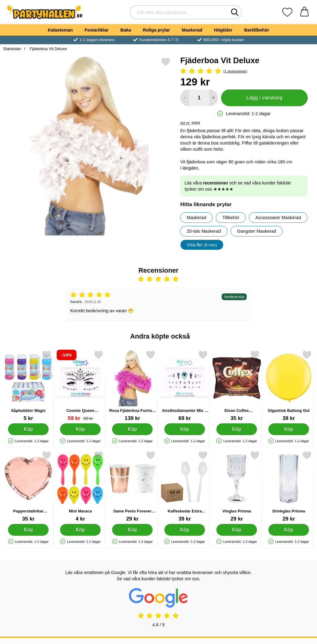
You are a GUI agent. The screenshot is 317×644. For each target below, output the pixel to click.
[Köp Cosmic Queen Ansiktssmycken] (80, 429)
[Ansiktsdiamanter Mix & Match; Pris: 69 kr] (185, 386)
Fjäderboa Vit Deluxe (48, 49)
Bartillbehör (257, 30)
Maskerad (192, 30)
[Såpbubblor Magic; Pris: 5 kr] (28, 386)
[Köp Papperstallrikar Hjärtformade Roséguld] (28, 530)
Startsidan (12, 49)
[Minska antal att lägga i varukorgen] (185, 98)
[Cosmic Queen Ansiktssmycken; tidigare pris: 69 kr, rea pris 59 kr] (80, 386)
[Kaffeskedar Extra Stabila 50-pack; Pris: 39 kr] (185, 486)
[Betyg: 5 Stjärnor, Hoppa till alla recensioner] (244, 71)
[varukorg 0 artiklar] (304, 12)
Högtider (223, 30)
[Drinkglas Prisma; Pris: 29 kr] (289, 486)
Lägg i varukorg (264, 98)
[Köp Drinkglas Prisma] (289, 530)
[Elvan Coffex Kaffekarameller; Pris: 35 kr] (237, 386)
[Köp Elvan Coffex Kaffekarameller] (237, 429)
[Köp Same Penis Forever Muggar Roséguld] (133, 530)
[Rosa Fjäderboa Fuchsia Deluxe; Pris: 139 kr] (132, 386)
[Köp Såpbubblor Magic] (28, 429)
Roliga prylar (156, 30)
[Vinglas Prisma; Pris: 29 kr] (237, 486)
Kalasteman (60, 30)
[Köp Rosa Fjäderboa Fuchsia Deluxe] (133, 429)
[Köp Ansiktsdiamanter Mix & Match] (185, 429)
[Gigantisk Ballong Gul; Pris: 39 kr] (289, 386)
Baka (126, 30)
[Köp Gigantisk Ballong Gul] (289, 429)
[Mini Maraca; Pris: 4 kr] (80, 486)
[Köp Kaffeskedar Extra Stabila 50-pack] (185, 530)
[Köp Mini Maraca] (80, 530)
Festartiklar (97, 30)
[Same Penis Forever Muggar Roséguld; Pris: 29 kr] (132, 486)
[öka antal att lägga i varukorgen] (213, 98)
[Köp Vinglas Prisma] (237, 530)
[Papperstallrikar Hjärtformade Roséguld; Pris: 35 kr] (28, 486)
